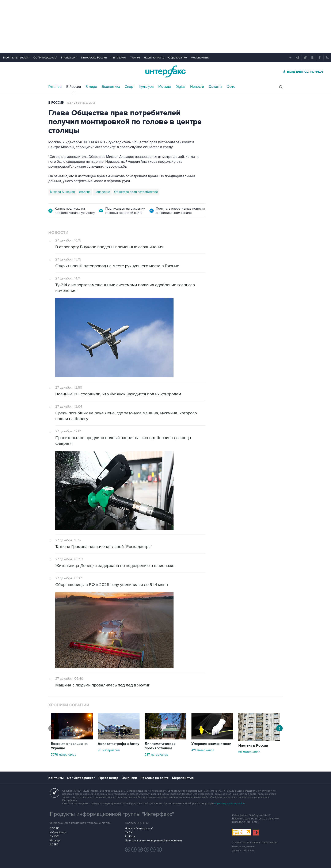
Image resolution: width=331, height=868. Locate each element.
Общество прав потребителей (136, 192)
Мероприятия (200, 58)
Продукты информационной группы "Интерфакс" (112, 814)
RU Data (130, 837)
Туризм (135, 58)
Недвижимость (154, 58)
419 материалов (203, 750)
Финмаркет (118, 58)
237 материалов (156, 755)
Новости (197, 87)
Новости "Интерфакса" (139, 829)
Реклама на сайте (155, 778)
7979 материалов (64, 755)
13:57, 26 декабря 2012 (81, 103)
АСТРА (54, 845)
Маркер (55, 841)
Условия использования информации (255, 843)
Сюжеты (215, 87)
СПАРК (54, 829)
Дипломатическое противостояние (160, 746)
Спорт (130, 87)
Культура (147, 87)
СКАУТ (54, 837)
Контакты (56, 778)
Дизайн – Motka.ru (243, 851)
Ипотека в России (253, 746)
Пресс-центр (108, 778)
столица (85, 192)
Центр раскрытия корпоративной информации (153, 841)
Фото (231, 87)
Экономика (111, 87)
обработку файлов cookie (229, 804)
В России (74, 87)
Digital (180, 87)
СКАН (129, 833)
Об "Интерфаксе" (45, 58)
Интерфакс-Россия (94, 58)
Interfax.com (69, 58)
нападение (102, 192)
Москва (165, 87)
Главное (55, 87)
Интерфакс (165, 71)
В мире (91, 87)
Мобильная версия (16, 58)
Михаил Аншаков (62, 192)
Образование (178, 58)
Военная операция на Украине (69, 746)
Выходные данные (243, 847)
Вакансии (129, 778)
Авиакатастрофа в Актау (119, 744)
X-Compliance (58, 833)
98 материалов (109, 750)
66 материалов (249, 752)
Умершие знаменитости (211, 744)
